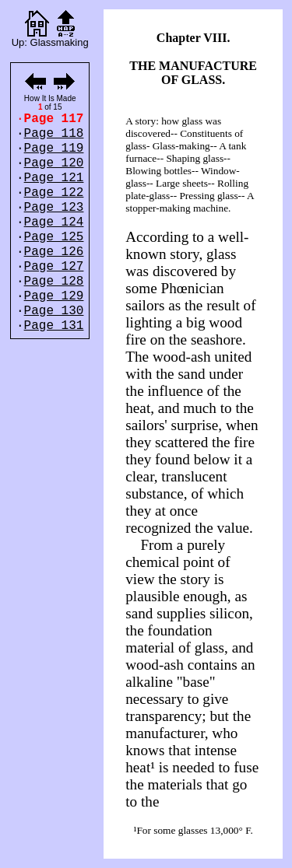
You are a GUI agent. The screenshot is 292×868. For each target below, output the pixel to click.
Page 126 (54, 252)
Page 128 (54, 282)
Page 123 (54, 208)
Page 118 (54, 134)
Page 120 (54, 163)
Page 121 (54, 178)
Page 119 (54, 149)
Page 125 (54, 237)
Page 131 (54, 326)
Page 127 (54, 267)
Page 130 (54, 311)
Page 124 (54, 222)
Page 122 (54, 193)
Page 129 (54, 296)
